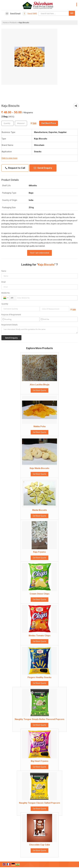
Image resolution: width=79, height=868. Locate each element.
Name (4, 271)
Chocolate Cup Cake (39, 845)
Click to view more (9, 158)
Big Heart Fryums (40, 761)
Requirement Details (9, 325)
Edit (33, 123)
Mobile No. (6, 293)
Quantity (5, 304)
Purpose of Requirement (11, 315)
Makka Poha (39, 426)
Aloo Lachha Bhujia (40, 385)
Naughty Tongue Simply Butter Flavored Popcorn (39, 719)
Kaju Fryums (39, 552)
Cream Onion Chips (40, 594)
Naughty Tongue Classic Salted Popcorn (39, 803)
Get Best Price (49, 123)
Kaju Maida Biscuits (39, 468)
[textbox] (21, 123)
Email (4, 282)
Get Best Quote (39, 390)
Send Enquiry (43, 168)
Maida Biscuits (40, 510)
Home (5, 23)
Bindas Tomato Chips (40, 636)
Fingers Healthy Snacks (39, 677)
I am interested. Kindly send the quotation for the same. (39, 330)
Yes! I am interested (39, 253)
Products (13, 23)
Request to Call (15, 168)
